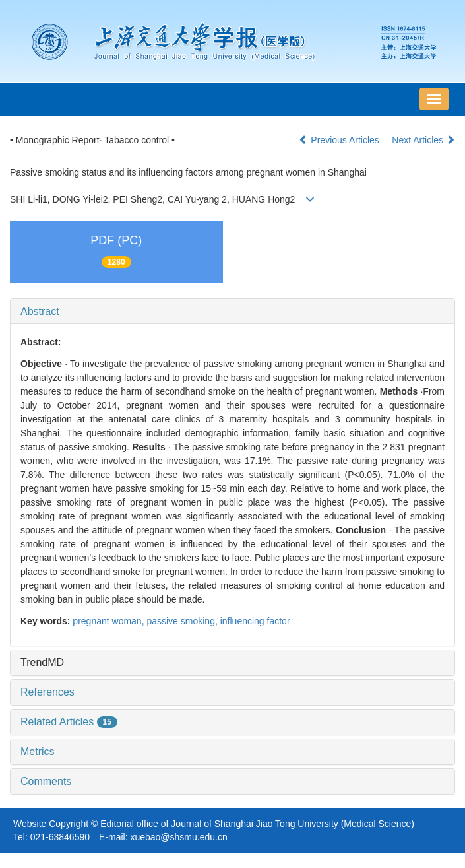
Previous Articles (340, 140)
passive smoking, (183, 621)
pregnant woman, (109, 621)
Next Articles (423, 140)
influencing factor (255, 621)
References (47, 692)
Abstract (40, 311)
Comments (46, 781)
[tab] (232, 312)
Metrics (38, 751)
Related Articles (69, 722)
